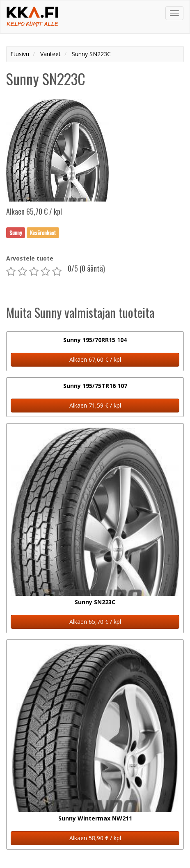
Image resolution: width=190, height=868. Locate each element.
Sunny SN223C (95, 602)
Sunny (16, 232)
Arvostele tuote (30, 258)
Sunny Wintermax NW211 (95, 818)
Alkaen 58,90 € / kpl (95, 838)
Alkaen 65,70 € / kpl (95, 622)
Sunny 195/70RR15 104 (95, 340)
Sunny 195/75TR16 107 (95, 386)
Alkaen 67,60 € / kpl (95, 359)
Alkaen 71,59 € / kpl (95, 405)
